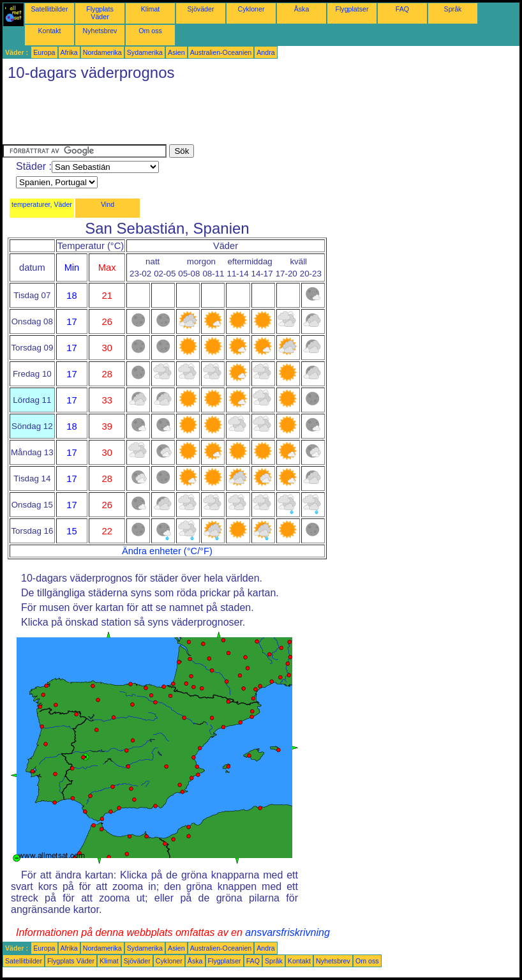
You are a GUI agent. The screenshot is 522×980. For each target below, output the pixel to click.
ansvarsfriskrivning (287, 932)
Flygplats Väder (100, 13)
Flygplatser (352, 9)
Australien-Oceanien (221, 52)
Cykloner (251, 9)
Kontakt (49, 31)
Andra (265, 52)
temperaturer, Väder (42, 204)
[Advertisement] (235, 116)
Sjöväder (200, 9)
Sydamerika (145, 52)
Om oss (150, 31)
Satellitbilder (49, 9)
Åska (302, 9)
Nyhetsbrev (100, 31)
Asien (176, 52)
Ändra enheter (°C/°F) (167, 551)
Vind (108, 204)
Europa (44, 52)
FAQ (402, 9)
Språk (453, 9)
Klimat (151, 9)
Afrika (69, 52)
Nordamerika (102, 52)
